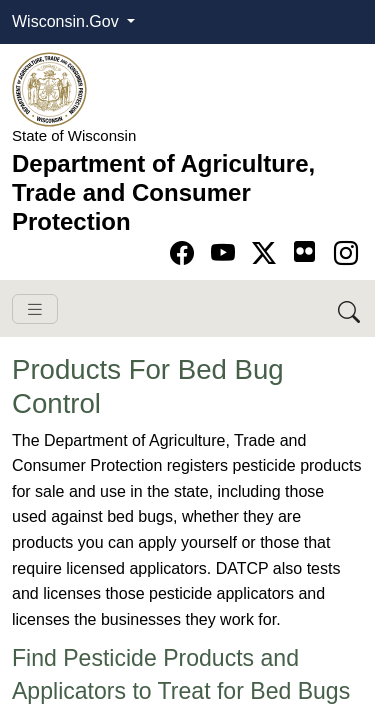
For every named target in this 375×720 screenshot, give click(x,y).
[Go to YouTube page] (226, 253)
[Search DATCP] (350, 308)
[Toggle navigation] (35, 309)
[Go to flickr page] (304, 251)
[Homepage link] (49, 88)
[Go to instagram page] (346, 253)
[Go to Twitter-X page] (267, 253)
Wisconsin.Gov (67, 21)
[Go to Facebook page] (185, 253)
